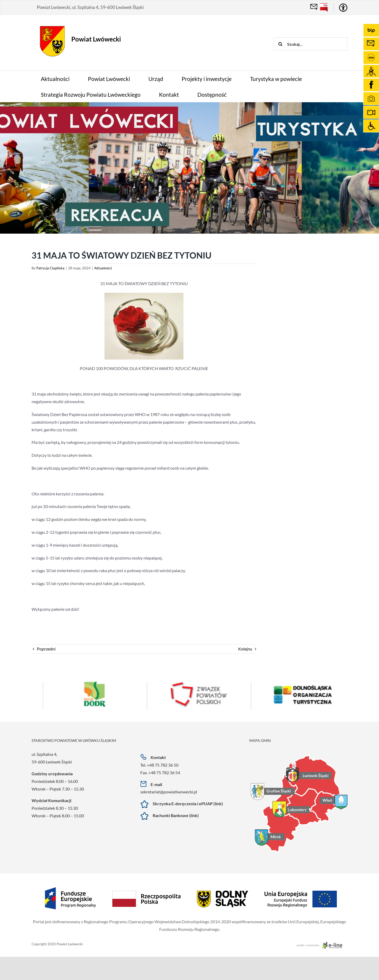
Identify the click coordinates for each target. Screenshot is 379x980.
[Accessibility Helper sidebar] (343, 8)
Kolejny (245, 649)
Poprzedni (46, 649)
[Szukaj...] (311, 44)
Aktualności (103, 268)
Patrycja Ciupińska (50, 268)
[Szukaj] (280, 44)
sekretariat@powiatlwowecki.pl (169, 792)
